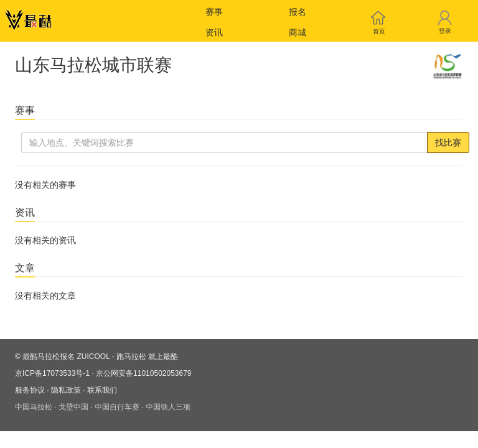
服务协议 (30, 390)
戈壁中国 (73, 407)
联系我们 (102, 390)
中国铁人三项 (168, 407)
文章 (25, 268)
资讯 (214, 32)
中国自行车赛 (117, 407)
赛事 (214, 12)
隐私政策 (66, 390)
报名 (298, 12)
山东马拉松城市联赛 (93, 65)
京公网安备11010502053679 (143, 373)
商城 (298, 32)
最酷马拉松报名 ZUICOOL (66, 357)
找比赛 (448, 142)
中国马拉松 (34, 407)
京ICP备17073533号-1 (52, 373)
